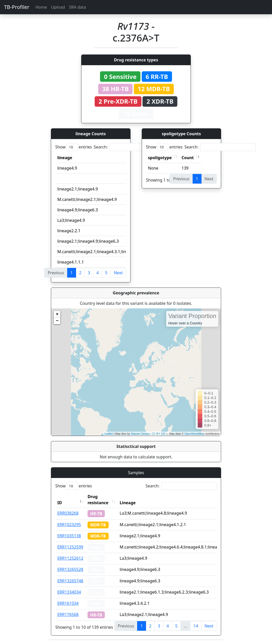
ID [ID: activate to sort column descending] (60, 503)
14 (196, 626)
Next (118, 273)
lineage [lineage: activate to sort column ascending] (65, 158)
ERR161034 (68, 603)
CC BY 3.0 (158, 434)
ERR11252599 (70, 547)
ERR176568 (68, 614)
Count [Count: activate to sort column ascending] (188, 158)
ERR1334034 (69, 592)
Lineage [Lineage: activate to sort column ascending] (128, 503)
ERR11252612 (70, 558)
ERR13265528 (70, 569)
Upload (58, 7)
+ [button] (57, 314)
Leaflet (109, 434)
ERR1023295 (69, 525)
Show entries (74, 147)
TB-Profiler (17, 7)
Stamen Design (140, 434)
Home (41, 7)
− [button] (57, 321)
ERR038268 (68, 513)
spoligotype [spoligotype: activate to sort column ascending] (160, 158)
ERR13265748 (70, 581)
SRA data (77, 7)
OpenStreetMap (194, 434)
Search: (129, 147)
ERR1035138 (69, 536)
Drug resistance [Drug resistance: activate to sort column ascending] (98, 500)
